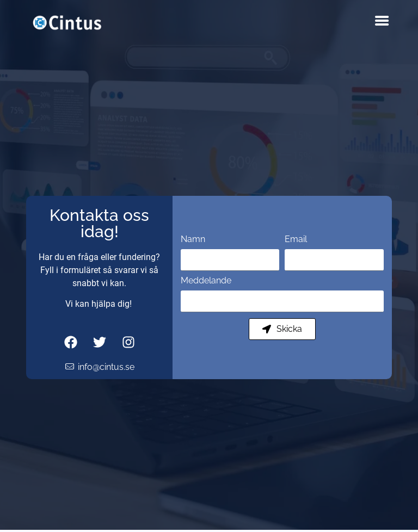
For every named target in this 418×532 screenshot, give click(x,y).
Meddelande (206, 281)
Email (296, 240)
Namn (193, 240)
